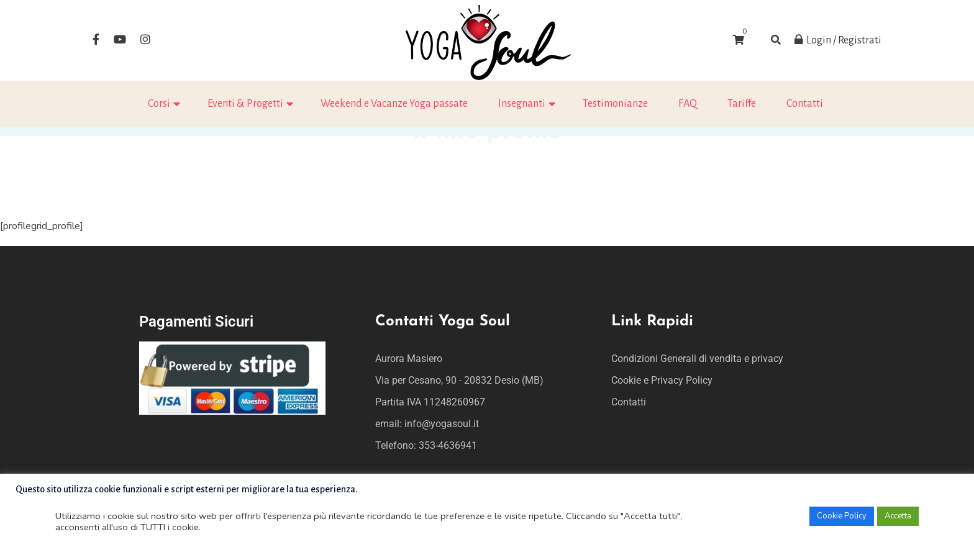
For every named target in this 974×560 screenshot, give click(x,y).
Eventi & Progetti (245, 104)
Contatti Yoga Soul (443, 322)
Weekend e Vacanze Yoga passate (394, 104)
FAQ (688, 104)
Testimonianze (615, 104)
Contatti (805, 104)
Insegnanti (522, 104)
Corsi (159, 104)
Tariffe (742, 104)
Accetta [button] (898, 516)
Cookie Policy (842, 516)
